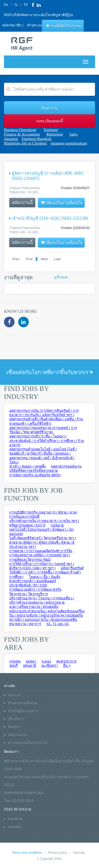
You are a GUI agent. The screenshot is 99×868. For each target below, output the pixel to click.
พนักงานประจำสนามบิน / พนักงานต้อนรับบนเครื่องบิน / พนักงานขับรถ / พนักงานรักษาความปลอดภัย (47, 613)
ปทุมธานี (30, 666)
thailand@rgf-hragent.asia (24, 793)
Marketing (54, 134)
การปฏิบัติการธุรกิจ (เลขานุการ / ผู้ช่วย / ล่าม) (43, 512)
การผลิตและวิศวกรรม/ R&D (30, 560)
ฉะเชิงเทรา (50, 666)
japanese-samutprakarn (69, 143)
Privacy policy (57, 853)
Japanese (11, 139)
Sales (73, 134)
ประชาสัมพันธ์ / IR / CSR (28, 585)
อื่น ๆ (67, 666)
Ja (16, 5)
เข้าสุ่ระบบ (34, 25)
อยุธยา (31, 661)
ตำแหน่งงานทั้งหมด (22, 703)
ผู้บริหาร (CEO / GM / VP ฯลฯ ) (32, 568)
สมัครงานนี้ (22, 202)
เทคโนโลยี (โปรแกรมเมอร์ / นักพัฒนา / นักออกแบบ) (41, 532)
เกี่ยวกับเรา (16, 719)
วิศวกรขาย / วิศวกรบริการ (29, 594)
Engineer (51, 130)
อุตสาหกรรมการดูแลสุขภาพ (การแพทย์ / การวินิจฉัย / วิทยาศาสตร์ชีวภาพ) (43, 430)
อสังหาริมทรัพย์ (72, 568)
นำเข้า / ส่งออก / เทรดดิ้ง (27, 466)
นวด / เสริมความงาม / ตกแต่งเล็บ (34, 607)
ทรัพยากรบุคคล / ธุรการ (27, 525)
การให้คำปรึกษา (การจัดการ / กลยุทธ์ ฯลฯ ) (42, 564)
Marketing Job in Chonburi (25, 143)
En (6, 5)
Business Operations (20, 130)
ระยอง (46, 661)
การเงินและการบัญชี (24, 517)
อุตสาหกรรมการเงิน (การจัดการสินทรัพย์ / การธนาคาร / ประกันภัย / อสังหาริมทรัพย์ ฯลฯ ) (44, 413)
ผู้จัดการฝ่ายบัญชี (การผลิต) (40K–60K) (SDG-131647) (48, 176)
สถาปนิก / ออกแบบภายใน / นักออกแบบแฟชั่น (43, 620)
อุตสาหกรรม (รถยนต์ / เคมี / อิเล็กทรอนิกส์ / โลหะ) (42, 460)
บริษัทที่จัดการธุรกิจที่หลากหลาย (34, 471)
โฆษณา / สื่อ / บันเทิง (44, 577)
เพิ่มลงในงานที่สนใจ (62, 203)
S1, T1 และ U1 (58, 624)
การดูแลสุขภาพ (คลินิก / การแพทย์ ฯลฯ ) (40, 555)
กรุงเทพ (15, 661)
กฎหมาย (57, 525)
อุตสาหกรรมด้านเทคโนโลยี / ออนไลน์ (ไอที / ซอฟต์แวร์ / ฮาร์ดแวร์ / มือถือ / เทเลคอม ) (43, 451)
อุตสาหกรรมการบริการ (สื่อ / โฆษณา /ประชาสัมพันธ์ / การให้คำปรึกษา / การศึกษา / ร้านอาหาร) (47, 441)
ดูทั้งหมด (61, 277)
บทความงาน (17, 735)
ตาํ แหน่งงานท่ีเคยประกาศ (27, 743)
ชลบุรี (13, 666)
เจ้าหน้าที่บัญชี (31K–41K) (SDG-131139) (50, 218)
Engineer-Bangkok (37, 139)
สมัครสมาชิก (12, 25)
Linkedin (14, 827)
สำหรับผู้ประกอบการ (23, 711)
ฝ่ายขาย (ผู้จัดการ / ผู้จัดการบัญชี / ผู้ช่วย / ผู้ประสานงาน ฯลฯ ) (42, 545)
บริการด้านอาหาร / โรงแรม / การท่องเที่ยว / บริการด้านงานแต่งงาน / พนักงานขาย (42, 600)
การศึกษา (16, 577)
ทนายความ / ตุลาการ (25, 624)
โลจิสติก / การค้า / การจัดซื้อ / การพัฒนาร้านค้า (45, 572)
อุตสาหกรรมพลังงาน (66, 466)
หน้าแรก (14, 695)
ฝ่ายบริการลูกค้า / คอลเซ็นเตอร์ (33, 581)
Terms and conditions (27, 853)
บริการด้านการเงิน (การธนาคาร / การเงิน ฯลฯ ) (44, 521)
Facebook (15, 819)
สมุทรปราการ (66, 661)
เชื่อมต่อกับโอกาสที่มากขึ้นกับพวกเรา (50, 372)
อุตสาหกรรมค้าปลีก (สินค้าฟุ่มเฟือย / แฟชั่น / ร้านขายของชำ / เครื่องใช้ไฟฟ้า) (46, 421)
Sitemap (79, 853)
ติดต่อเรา (15, 727)
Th (26, 5)
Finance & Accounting (22, 134)
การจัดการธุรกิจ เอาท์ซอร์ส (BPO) (35, 475)
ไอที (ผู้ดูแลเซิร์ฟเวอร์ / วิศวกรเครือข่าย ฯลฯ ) (43, 538)
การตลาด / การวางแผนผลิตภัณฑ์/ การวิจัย (41, 551)
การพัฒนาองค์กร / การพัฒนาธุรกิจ (35, 589)
